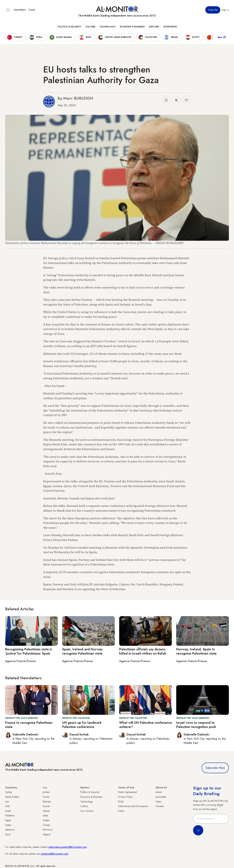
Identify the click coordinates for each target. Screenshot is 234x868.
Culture (90, 28)
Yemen (46, 811)
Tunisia (46, 825)
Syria (8, 834)
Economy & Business (132, 28)
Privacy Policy (125, 797)
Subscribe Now (215, 768)
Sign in (225, 11)
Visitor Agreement (127, 792)
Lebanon (10, 830)
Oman (46, 797)
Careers (160, 806)
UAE (7, 806)
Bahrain (47, 802)
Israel (8, 811)
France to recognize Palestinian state (29, 725)
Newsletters (20, 11)
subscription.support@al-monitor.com (68, 847)
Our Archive (87, 811)
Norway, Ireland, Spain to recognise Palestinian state (196, 651)
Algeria (47, 834)
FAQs (121, 802)
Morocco (48, 830)
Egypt (8, 820)
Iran (7, 802)
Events (32, 11)
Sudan (46, 820)
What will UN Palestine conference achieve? (146, 725)
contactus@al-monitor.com (54, 854)
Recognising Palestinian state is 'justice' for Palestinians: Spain (29, 651)
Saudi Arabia (12, 797)
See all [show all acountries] (222, 38)
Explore (154, 28)
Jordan (46, 792)
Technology (108, 28)
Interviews (170, 28)
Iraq (45, 787)
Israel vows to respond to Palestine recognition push (196, 725)
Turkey (9, 792)
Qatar (8, 825)
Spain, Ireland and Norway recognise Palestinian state (82, 651)
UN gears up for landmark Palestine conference (82, 725)
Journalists (161, 797)
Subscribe (213, 11)
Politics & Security (69, 28)
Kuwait (46, 806)
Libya (45, 815)
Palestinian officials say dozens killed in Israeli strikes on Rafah (143, 651)
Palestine (10, 815)
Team (158, 802)
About (159, 792)
